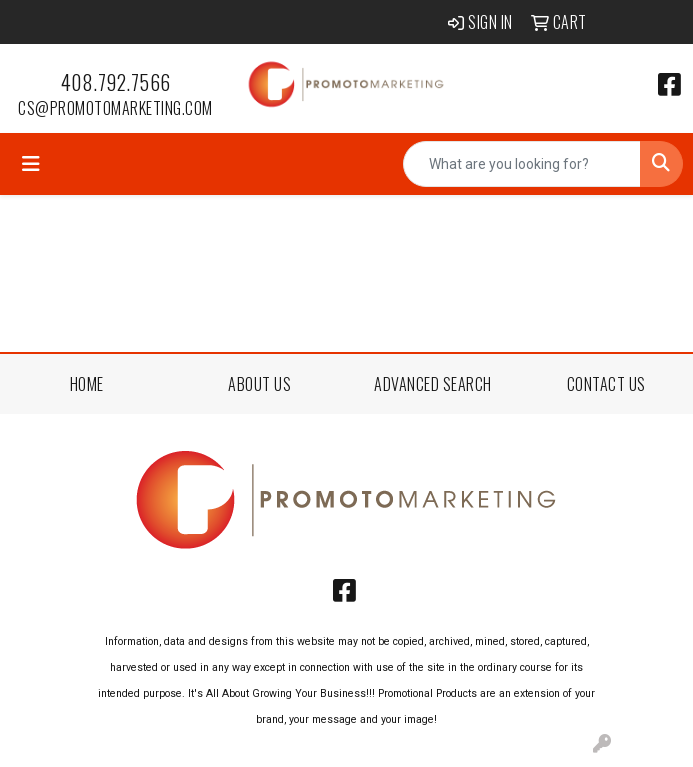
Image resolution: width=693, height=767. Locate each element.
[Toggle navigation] (31, 164)
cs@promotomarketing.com (115, 108)
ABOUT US (259, 384)
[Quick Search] (522, 164)
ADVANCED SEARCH (433, 384)
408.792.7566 (116, 82)
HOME (87, 384)
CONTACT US (606, 384)
